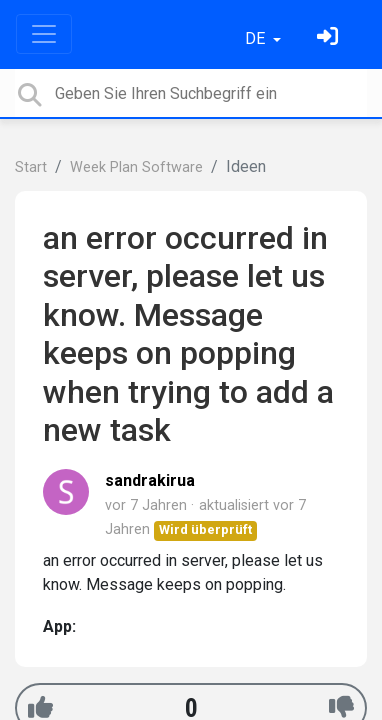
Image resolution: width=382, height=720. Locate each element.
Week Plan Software (136, 167)
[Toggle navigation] (44, 34)
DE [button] (257, 38)
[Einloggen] (330, 38)
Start (31, 167)
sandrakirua (150, 480)
